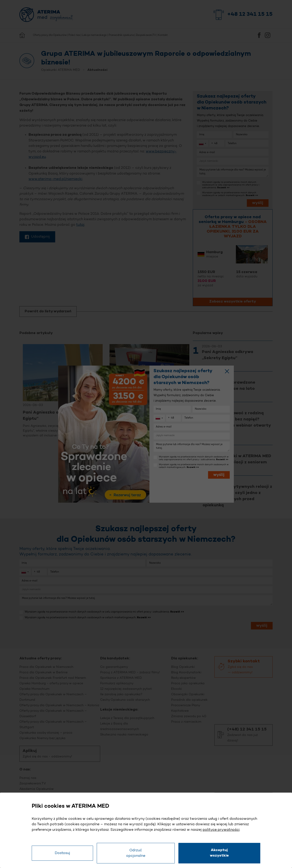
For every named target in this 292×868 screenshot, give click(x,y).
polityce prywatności (221, 830)
